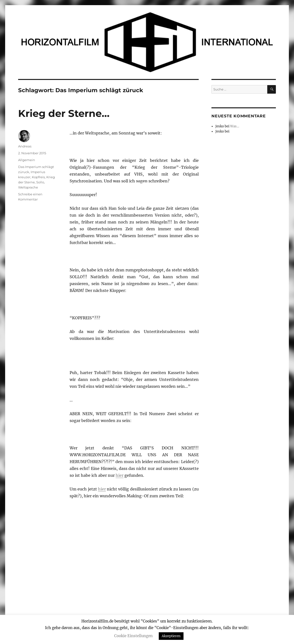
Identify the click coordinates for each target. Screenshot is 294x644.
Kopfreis (38, 177)
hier (120, 475)
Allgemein (27, 160)
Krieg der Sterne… (64, 113)
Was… (235, 126)
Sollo (40, 182)
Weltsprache (28, 187)
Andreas (25, 146)
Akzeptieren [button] (171, 636)
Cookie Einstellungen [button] (133, 636)
